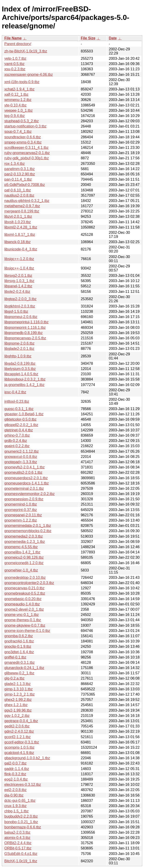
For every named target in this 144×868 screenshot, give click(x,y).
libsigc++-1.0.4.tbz (19, 268)
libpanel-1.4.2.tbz (18, 286)
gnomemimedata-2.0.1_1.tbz (28, 526)
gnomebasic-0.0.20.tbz (23, 599)
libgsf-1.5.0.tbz (16, 312)
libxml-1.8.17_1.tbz (20, 235)
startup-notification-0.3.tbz (25, 126)
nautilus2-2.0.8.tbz (19, 195)
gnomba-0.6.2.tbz (19, 636)
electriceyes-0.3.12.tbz (23, 785)
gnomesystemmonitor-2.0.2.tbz (30, 494)
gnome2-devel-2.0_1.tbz (24, 609)
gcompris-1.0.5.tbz (19, 747)
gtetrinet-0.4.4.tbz (19, 430)
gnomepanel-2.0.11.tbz (23, 515)
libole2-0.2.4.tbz (17, 292)
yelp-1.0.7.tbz (15, 59)
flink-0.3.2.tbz (15, 774)
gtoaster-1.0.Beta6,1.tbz (24, 414)
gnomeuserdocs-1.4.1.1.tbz (27, 483)
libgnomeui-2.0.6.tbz (21, 317)
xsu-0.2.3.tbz (15, 69)
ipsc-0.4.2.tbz (15, 392)
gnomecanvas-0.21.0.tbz (24, 588)
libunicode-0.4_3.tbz (21, 249)
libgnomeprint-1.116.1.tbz (25, 328)
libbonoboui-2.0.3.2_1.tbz (25, 379)
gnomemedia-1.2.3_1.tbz (25, 542)
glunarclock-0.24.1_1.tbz (24, 668)
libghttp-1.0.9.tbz (18, 356)
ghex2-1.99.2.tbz (18, 700)
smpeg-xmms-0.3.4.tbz (23, 142)
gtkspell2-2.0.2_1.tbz (21, 425)
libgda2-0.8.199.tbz (20, 363)
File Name (13, 38)
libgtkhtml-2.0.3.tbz (20, 306)
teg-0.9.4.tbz (15, 116)
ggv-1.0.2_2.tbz (17, 716)
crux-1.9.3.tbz (15, 806)
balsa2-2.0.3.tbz (17, 832)
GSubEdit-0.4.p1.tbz (21, 854)
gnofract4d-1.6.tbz (19, 641)
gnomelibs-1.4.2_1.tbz (22, 552)
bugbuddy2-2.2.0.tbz (21, 816)
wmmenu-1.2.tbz (18, 100)
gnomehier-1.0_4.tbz (21, 570)
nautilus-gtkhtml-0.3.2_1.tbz (27, 201)
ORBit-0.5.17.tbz (18, 848)
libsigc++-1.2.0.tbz (19, 259)
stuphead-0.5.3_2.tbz (22, 121)
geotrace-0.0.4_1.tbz (21, 721)
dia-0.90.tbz (14, 795)
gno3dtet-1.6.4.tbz (19, 652)
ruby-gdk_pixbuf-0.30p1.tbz (27, 158)
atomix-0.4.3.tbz (17, 838)
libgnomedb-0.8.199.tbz (23, 333)
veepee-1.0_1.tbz (19, 110)
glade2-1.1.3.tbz (18, 684)
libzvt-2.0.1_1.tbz (18, 216)
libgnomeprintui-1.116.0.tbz (26, 322)
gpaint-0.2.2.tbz (17, 446)
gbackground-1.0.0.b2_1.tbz (27, 758)
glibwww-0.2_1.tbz (19, 673)
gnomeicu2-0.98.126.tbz (24, 557)
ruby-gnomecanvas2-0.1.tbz (27, 153)
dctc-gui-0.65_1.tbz (20, 801)
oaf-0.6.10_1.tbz (18, 190)
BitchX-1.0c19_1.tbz (21, 861)
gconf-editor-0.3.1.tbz (22, 742)
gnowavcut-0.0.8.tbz (21, 457)
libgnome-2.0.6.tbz (19, 343)
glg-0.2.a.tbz (14, 678)
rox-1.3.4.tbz (15, 164)
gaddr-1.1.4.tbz (17, 769)
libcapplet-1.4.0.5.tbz (21, 374)
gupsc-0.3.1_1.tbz (19, 409)
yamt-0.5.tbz (14, 64)
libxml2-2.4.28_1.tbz (21, 227)
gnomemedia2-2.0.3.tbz (24, 536)
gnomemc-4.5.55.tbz (21, 547)
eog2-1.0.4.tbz (16, 779)
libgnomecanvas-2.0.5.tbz (25, 338)
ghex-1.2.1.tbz (16, 705)
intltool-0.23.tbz (17, 401)
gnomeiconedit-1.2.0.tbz (24, 563)
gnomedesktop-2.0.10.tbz (25, 578)
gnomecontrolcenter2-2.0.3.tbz (29, 583)
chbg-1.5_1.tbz (16, 811)
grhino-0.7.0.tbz (17, 435)
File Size (88, 38)
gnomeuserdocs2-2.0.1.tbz (26, 478)
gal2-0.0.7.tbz (15, 763)
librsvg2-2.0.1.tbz (18, 276)
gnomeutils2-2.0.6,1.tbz (23, 472)
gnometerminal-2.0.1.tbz (24, 488)
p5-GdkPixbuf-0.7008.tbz (25, 185)
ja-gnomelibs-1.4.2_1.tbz (24, 385)
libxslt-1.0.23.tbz (18, 222)
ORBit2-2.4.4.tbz (18, 843)
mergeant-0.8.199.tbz (22, 211)
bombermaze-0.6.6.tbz (23, 827)
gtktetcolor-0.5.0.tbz (20, 419)
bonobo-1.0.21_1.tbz (21, 822)
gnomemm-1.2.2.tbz (21, 520)
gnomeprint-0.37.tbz (21, 510)
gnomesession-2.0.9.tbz (24, 499)
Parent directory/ (18, 44)
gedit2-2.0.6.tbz (17, 726)
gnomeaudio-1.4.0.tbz (22, 604)
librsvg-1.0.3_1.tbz (19, 281)
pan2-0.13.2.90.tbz (20, 174)
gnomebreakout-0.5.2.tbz (25, 593)
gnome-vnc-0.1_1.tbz (22, 615)
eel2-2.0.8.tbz (15, 790)
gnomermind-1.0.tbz (21, 504)
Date (113, 38)
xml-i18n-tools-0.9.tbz (22, 82)
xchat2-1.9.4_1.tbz (19, 89)
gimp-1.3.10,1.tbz (19, 689)
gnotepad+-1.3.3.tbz (21, 462)
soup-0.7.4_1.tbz (18, 132)
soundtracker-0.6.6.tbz (23, 137)
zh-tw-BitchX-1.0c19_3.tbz (26, 51)
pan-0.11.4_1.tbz (18, 179)
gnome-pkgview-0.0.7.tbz (25, 625)
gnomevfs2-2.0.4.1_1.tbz (24, 467)
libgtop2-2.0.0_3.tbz (20, 299)
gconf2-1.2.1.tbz (18, 737)
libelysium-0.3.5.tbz (20, 369)
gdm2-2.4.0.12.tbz (19, 731)
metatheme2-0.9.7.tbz (22, 206)
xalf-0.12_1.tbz (16, 94)
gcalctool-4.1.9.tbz (19, 753)
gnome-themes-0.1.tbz (23, 620)
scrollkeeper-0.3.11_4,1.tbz (26, 148)
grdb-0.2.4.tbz (16, 441)
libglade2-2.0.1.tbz (19, 349)
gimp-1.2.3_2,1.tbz (20, 694)
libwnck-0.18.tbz (18, 242)
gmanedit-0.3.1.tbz (20, 663)
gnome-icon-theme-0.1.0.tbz (27, 631)
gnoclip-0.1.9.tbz (18, 646)
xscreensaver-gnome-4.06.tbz (29, 75)
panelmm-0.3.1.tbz (20, 169)
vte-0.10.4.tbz (15, 105)
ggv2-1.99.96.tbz (18, 710)
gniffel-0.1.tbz (15, 657)
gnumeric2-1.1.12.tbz (22, 451)
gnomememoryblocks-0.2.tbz (28, 531)
